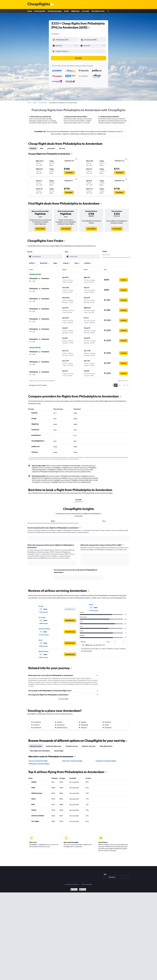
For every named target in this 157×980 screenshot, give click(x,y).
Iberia (41, 640)
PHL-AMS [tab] (79, 500)
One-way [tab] (62, 148)
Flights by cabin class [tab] (89, 746)
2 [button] (120, 385)
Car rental (85, 11)
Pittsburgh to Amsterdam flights (39, 764)
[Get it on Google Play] (74, 890)
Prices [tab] (53, 521)
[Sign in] (108, 11)
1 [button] (116, 385)
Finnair (41, 606)
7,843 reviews (43, 657)
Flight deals (75, 11)
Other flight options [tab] (106, 746)
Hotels (66, 11)
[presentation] (89, 28)
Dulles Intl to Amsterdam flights (72, 761)
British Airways (44, 651)
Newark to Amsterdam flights (38, 761)
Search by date (40, 11)
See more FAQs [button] (63, 699)
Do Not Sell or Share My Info (72, 884)
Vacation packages (55, 11)
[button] (63, 46)
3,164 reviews (43, 646)
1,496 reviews (43, 623)
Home (30, 11)
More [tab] (104, 521)
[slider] (130, 257)
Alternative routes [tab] (36, 746)
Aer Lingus (42, 617)
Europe (35, 103)
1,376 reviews (43, 612)
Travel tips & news (98, 11)
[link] (40, 229)
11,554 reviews (44, 635)
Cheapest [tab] (33, 148)
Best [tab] (42, 148)
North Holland (43, 103)
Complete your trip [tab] (72, 746)
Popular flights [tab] (59, 751)
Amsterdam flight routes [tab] (54, 746)
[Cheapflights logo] (39, 4)
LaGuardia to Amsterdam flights (106, 761)
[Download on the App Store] (83, 890)
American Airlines (44, 629)
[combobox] (56, 34)
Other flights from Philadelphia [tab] (40, 751)
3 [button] (124, 385)
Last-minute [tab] (51, 148)
